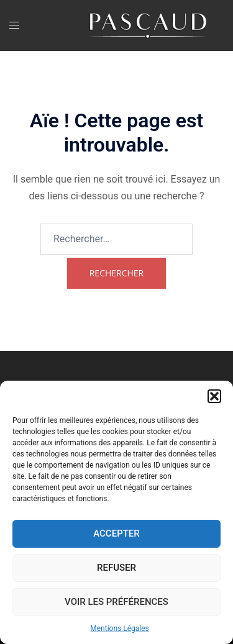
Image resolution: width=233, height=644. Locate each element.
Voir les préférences (116, 602)
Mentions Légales (120, 628)
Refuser (116, 568)
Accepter (116, 533)
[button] (214, 396)
